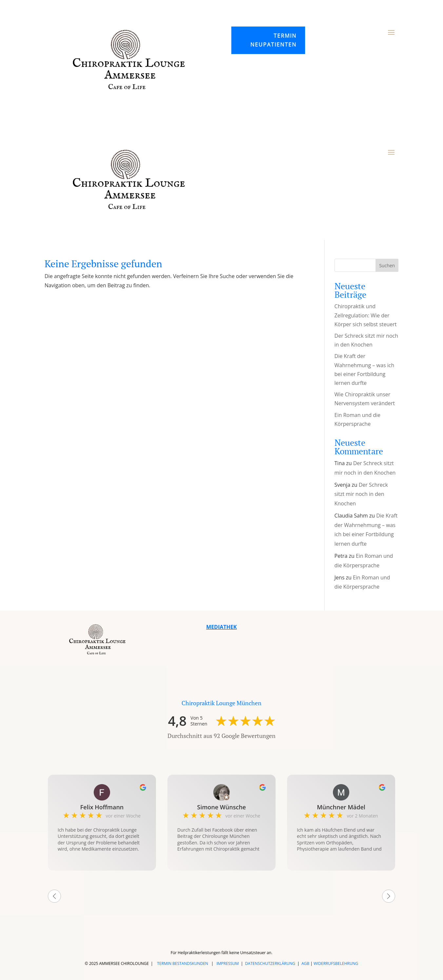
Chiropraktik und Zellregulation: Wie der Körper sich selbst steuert (366, 315)
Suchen (387, 265)
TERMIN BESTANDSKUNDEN (183, 963)
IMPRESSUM (228, 963)
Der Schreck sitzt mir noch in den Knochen (361, 494)
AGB (305, 963)
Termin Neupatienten (273, 40)
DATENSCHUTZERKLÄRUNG (270, 963)
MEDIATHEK (221, 627)
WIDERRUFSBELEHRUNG (336, 963)
